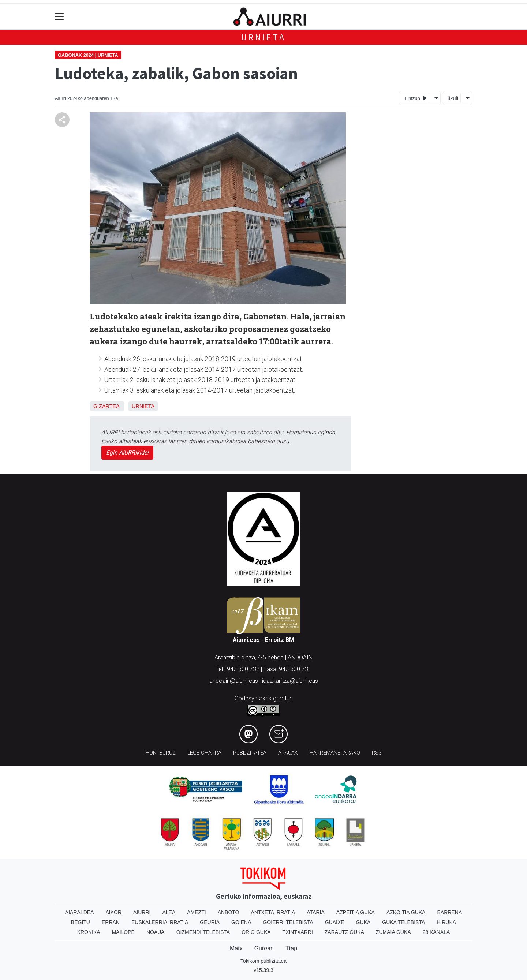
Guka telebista (403, 922)
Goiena (241, 922)
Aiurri (142, 912)
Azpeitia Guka (356, 912)
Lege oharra (204, 753)
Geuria (210, 922)
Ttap (291, 948)
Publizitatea (250, 753)
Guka (363, 922)
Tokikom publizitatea (263, 961)
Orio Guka (256, 932)
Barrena (449, 912)
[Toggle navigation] (59, 17)
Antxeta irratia (273, 912)
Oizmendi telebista (203, 932)
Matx (236, 948)
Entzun (416, 98)
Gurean (264, 948)
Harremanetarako (335, 753)
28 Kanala (436, 932)
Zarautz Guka (344, 932)
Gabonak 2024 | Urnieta (88, 55)
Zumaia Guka (393, 932)
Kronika (89, 932)
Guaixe (335, 922)
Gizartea (106, 406)
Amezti (196, 912)
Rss (377, 753)
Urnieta (263, 37)
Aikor (113, 912)
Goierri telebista (288, 922)
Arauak (288, 753)
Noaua (156, 932)
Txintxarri (298, 932)
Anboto (229, 912)
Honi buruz (161, 753)
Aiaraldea (80, 912)
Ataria (316, 912)
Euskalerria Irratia (160, 922)
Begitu (81, 922)
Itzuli (453, 98)
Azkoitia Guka (406, 912)
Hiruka (446, 922)
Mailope (123, 932)
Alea (169, 912)
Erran (111, 922)
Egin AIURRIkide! (127, 452)
